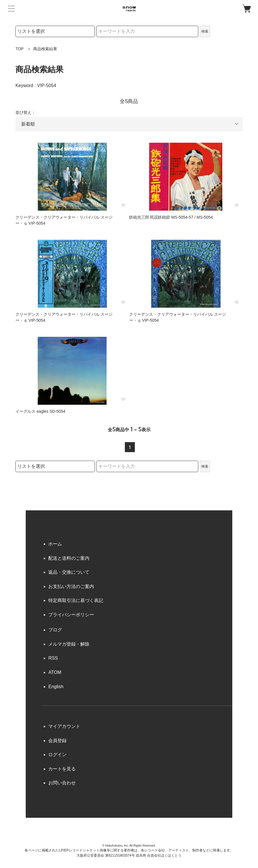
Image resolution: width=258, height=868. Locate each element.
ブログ (55, 630)
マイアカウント (64, 726)
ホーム (55, 544)
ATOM (55, 672)
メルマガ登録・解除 (69, 644)
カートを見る (62, 769)
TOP (20, 49)
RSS (53, 658)
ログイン (57, 755)
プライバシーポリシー (71, 615)
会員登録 (57, 741)
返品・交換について (69, 572)
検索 (205, 31)
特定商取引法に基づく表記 (76, 600)
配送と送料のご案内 (69, 558)
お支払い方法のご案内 (71, 586)
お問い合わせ (62, 783)
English (56, 687)
